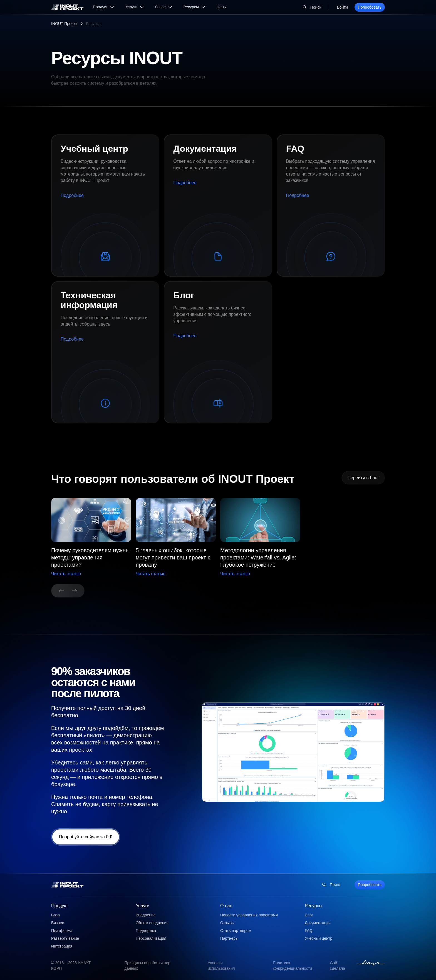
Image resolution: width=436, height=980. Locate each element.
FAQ (309, 931)
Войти (342, 7)
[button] (176, 537)
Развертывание (65, 938)
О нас (226, 906)
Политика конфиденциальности (292, 966)
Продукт (60, 906)
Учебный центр (319, 938)
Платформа (62, 931)
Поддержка (146, 931)
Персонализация (151, 938)
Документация (318, 923)
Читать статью (66, 574)
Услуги (143, 906)
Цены (222, 7)
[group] (91, 537)
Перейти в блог (363, 478)
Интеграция (62, 946)
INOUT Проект (64, 24)
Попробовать (370, 7)
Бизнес (58, 923)
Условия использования (221, 966)
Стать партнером (236, 931)
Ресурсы (314, 906)
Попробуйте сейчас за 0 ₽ (86, 837)
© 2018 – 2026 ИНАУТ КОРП (71, 966)
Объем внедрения (152, 923)
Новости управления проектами (249, 915)
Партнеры (229, 938)
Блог (309, 915)
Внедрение (146, 915)
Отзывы (227, 923)
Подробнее (72, 195)
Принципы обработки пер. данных (148, 966)
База (55, 915)
